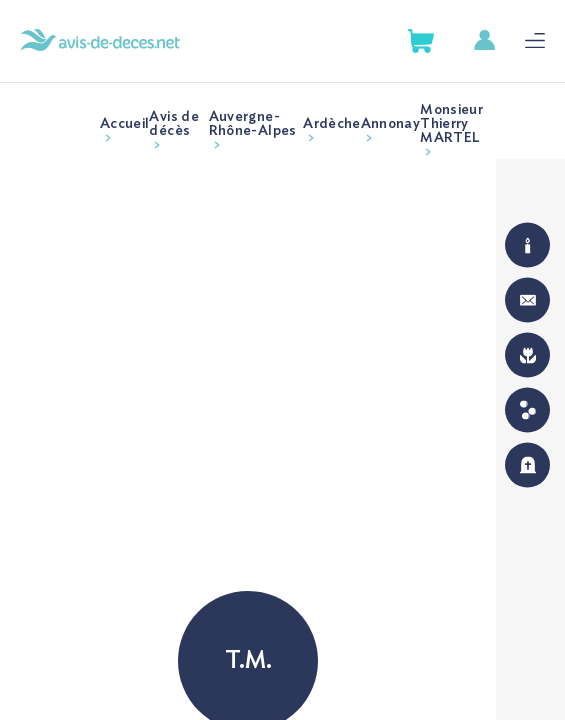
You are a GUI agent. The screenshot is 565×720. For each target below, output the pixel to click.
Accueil (124, 124)
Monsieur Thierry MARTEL (451, 124)
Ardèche (331, 124)
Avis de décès (173, 124)
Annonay (390, 124)
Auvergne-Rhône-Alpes (253, 124)
